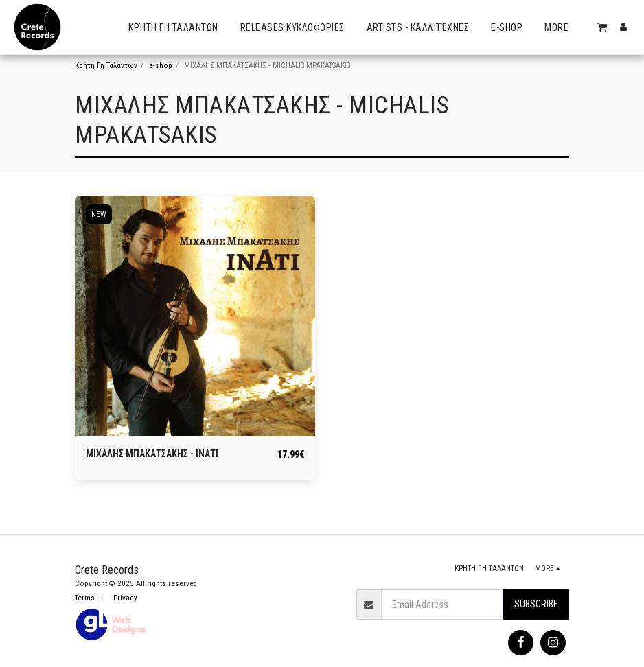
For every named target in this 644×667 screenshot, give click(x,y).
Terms (85, 598)
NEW (99, 214)
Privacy (125, 598)
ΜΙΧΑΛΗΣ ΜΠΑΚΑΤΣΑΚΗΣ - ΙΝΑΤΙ (152, 454)
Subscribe (536, 604)
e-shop (161, 66)
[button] (602, 27)
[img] (195, 316)
